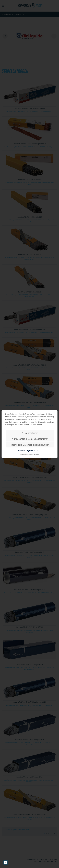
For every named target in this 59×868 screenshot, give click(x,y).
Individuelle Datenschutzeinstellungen (30, 445)
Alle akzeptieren (30, 433)
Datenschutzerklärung (33, 454)
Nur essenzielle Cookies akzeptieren (30, 439)
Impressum (23, 454)
